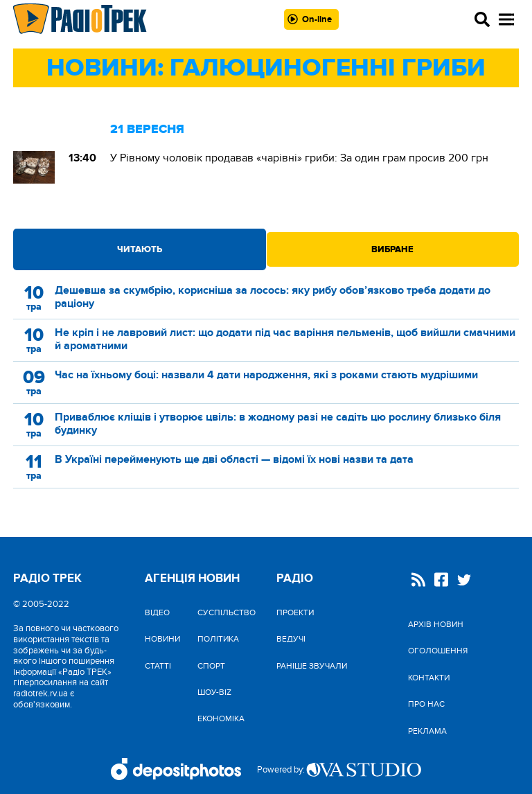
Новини (162, 639)
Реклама (427, 731)
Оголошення (438, 651)
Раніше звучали (312, 666)
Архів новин (436, 624)
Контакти (429, 678)
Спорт (211, 666)
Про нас (426, 704)
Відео (157, 612)
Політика (218, 639)
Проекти (295, 612)
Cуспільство (227, 612)
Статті (158, 666)
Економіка (221, 718)
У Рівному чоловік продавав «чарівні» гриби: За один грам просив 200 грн (299, 158)
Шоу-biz (214, 692)
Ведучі (291, 639)
